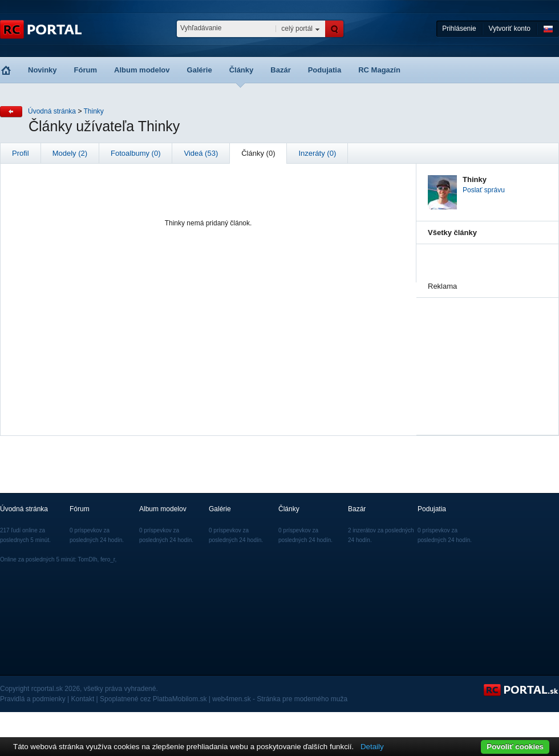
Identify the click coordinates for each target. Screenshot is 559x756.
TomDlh (88, 559)
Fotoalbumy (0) (135, 153)
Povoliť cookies (515, 747)
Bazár (280, 70)
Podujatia (325, 70)
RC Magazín (379, 70)
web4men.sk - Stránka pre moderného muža (280, 699)
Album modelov (142, 70)
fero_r (108, 559)
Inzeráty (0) (317, 153)
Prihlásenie (459, 29)
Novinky (42, 70)
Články (242, 70)
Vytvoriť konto (510, 29)
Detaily (372, 747)
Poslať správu (484, 190)
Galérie (200, 70)
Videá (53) (201, 153)
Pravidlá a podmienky (33, 699)
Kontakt (83, 699)
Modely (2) (70, 153)
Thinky (94, 111)
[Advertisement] (485, 355)
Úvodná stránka (52, 111)
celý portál (297, 29)
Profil (21, 153)
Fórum (86, 70)
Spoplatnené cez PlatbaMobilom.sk (153, 699)
